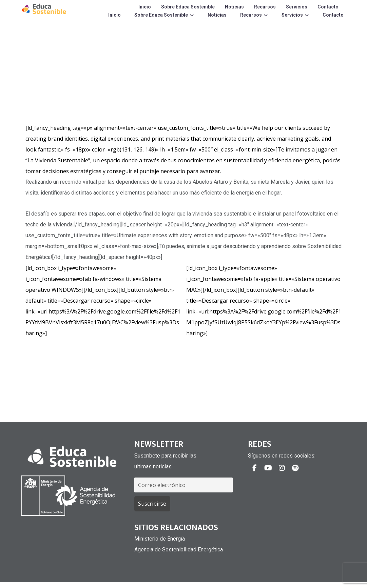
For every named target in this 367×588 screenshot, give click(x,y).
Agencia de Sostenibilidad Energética (179, 550)
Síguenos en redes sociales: (282, 456)
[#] (255, 468)
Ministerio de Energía (160, 539)
